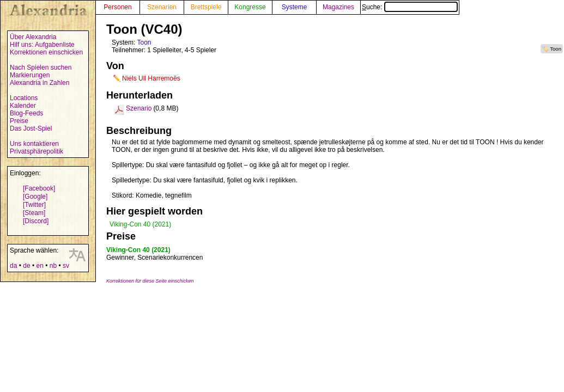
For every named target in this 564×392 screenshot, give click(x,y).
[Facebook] (39, 188)
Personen (117, 7)
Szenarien (162, 7)
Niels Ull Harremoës (151, 78)
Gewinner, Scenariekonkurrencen (154, 258)
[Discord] (36, 221)
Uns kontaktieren (34, 144)
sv (66, 266)
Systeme (295, 7)
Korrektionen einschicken (46, 52)
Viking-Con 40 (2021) (140, 224)
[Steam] (34, 213)
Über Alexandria (33, 37)
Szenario (139, 108)
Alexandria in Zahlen (40, 83)
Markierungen (30, 75)
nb (53, 266)
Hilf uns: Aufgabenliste (42, 45)
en (40, 266)
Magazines (338, 7)
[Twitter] (34, 205)
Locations (24, 98)
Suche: (410, 7)
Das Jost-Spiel (31, 128)
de (26, 266)
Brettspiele (206, 7)
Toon (556, 49)
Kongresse (250, 7)
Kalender (23, 106)
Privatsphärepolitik (37, 151)
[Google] (35, 197)
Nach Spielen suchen (41, 68)
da (13, 266)
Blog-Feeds (26, 113)
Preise (19, 121)
